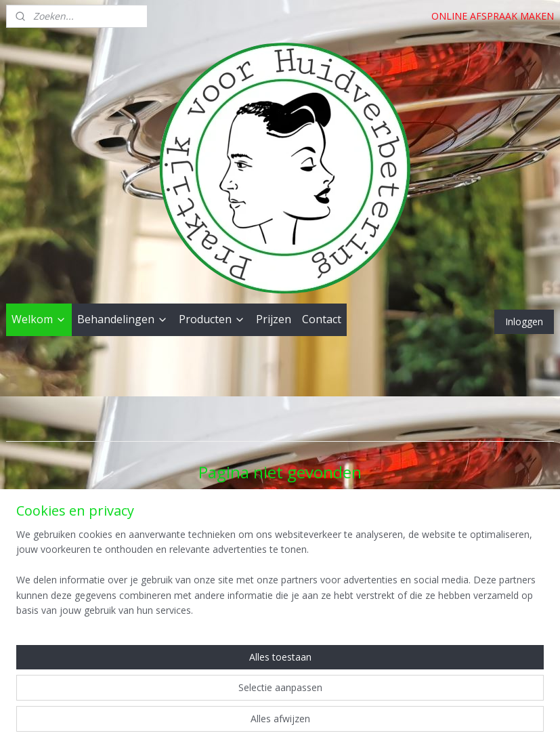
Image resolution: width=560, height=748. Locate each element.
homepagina (332, 525)
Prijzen (274, 319)
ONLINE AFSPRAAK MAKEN (493, 16)
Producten (212, 319)
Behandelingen (123, 319)
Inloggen (524, 321)
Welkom (39, 319)
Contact (322, 319)
